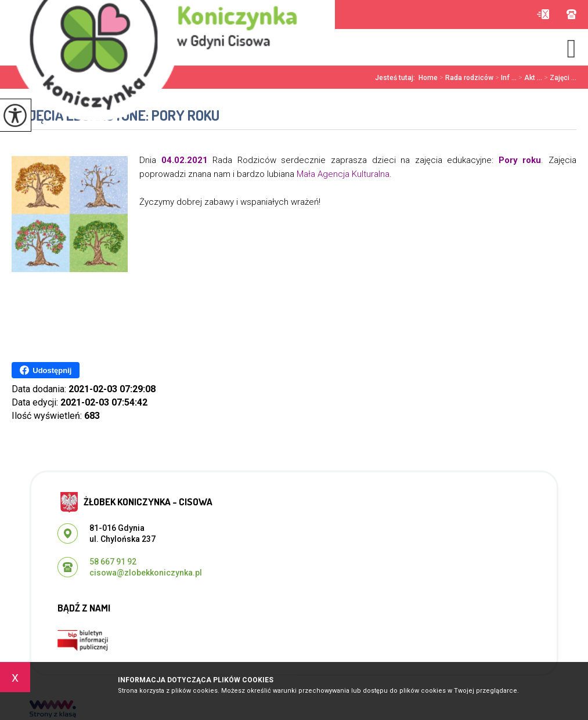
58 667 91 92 (571, 14)
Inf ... (505, 78)
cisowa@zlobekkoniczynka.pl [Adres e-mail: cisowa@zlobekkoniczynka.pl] (146, 573)
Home (428, 78)
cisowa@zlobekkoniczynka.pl (543, 14)
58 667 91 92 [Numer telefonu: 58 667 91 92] (113, 562)
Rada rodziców (466, 78)
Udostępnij (46, 370)
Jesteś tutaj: (397, 78)
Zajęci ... (559, 78)
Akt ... (529, 78)
